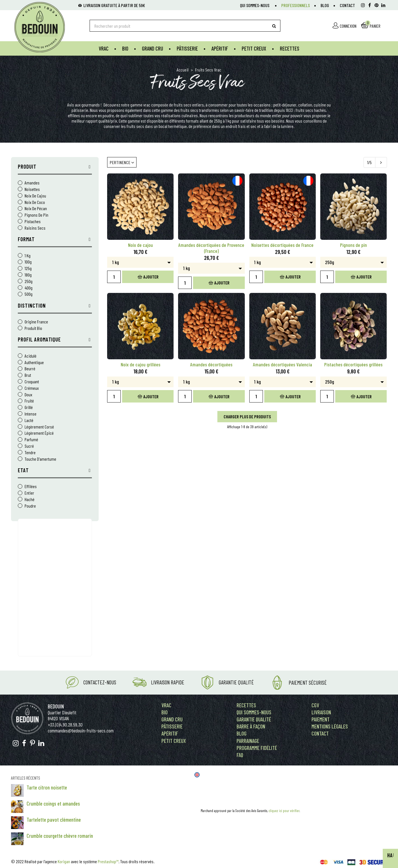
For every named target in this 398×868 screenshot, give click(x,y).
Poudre (30, 506)
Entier (29, 493)
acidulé (31, 356)
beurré (30, 369)
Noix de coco (35, 202)
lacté (29, 420)
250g (29, 281)
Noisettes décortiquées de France (282, 245)
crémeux (32, 388)
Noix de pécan (36, 209)
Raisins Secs (35, 228)
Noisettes (32, 189)
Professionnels (296, 5)
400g (29, 288)
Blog (325, 5)
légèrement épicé (39, 433)
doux (28, 395)
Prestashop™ (108, 861)
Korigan (64, 861)
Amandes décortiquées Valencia (283, 365)
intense (31, 414)
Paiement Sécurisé (308, 683)
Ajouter (148, 277)
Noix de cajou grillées (140, 365)
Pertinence (122, 162)
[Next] (381, 162)
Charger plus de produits (247, 416)
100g (28, 262)
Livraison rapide (168, 682)
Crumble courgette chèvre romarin (60, 836)
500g (29, 294)
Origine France (36, 322)
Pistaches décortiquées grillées (353, 365)
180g (28, 275)
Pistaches (33, 222)
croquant (32, 382)
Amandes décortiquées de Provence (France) (211, 248)
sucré (29, 446)
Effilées (31, 487)
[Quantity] (114, 277)
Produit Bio (33, 328)
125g (28, 268)
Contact (347, 5)
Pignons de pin (36, 215)
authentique (34, 363)
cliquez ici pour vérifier (284, 811)
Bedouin (56, 706)
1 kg (28, 256)
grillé (29, 407)
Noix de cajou (35, 196)
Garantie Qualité (236, 682)
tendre (30, 453)
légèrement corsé (39, 427)
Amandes (32, 183)
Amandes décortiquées (211, 365)
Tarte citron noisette (47, 787)
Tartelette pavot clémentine (54, 820)
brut (28, 375)
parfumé (31, 440)
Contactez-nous (100, 682)
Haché (30, 500)
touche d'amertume (40, 459)
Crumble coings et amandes (53, 803)
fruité (29, 401)
